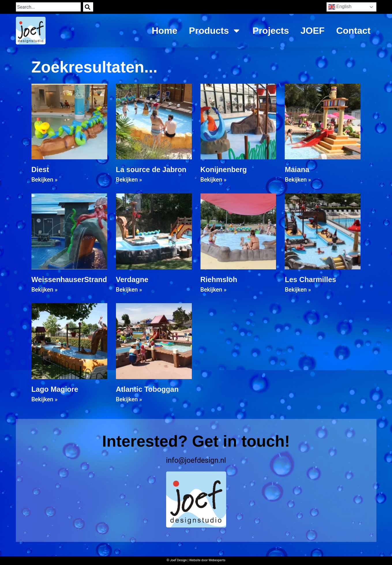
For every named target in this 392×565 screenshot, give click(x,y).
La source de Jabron (151, 169)
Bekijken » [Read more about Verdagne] (129, 290)
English (340, 7)
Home (165, 31)
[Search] (88, 7)
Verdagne (132, 279)
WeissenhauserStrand (69, 279)
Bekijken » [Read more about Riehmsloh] (214, 290)
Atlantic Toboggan (147, 389)
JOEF (313, 31)
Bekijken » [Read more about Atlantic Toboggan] (129, 399)
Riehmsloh (219, 279)
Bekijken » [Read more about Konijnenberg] (214, 180)
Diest (40, 169)
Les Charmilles (310, 279)
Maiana (297, 169)
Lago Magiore (55, 389)
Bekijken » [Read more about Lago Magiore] (45, 399)
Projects (271, 31)
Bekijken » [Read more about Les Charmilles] (298, 290)
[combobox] (48, 7)
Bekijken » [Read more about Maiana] (298, 180)
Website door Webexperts (207, 560)
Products (215, 31)
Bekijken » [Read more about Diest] (45, 180)
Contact (353, 31)
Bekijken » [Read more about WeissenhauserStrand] (45, 290)
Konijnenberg (224, 169)
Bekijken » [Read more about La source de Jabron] (129, 180)
